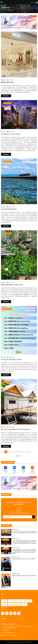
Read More (6, 96)
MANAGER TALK (19, 601)
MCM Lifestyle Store (7, 82)
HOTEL (4, 604)
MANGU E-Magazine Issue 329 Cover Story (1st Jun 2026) (24, 576)
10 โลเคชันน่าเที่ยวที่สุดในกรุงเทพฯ (11, 360)
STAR (11, 601)
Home (2, 10)
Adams (4, 80)
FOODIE (24, 604)
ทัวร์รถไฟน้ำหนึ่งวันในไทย (9, 209)
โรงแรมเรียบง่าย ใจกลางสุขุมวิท (11, 134)
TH (31, 3)
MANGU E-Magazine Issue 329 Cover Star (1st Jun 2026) (24, 559)
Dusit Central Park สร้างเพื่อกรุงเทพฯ (12, 285)
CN (34, 3)
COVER (4, 601)
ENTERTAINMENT (14, 604)
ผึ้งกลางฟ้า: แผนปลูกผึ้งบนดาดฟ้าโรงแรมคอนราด (16, 429)
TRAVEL (29, 601)
